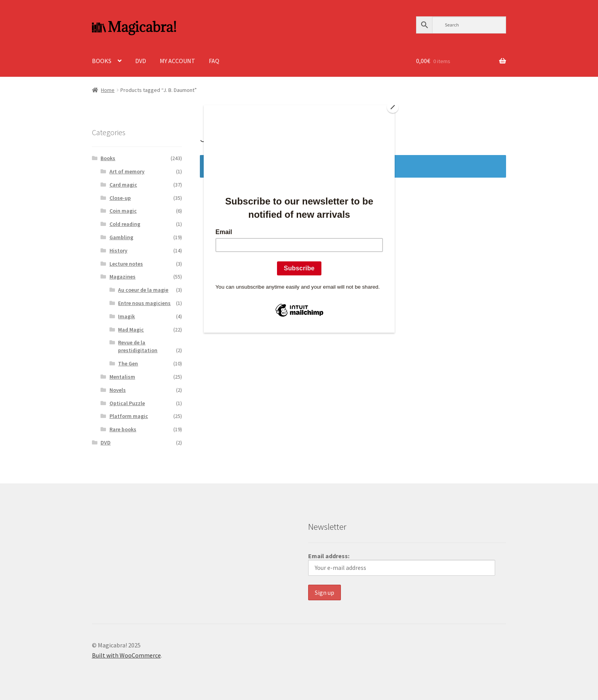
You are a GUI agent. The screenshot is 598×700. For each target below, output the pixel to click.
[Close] (393, 107)
